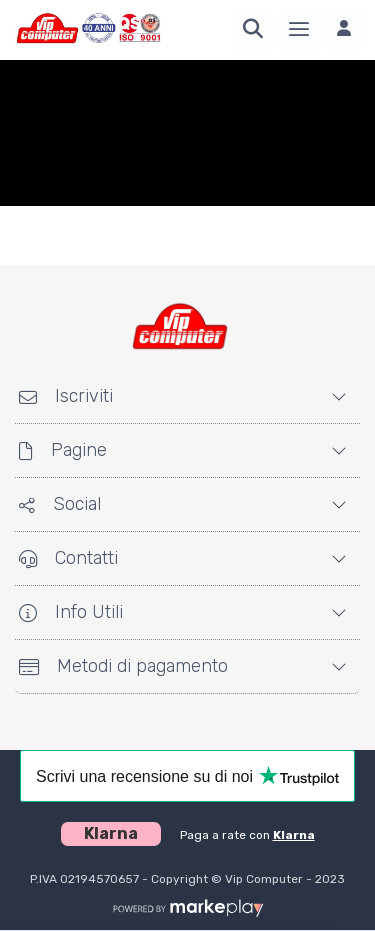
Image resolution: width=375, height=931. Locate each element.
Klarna (294, 835)
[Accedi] (344, 30)
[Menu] (299, 30)
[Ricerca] (253, 30)
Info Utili (71, 612)
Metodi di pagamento (123, 666)
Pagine (63, 450)
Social (60, 504)
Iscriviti (66, 396)
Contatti (68, 558)
